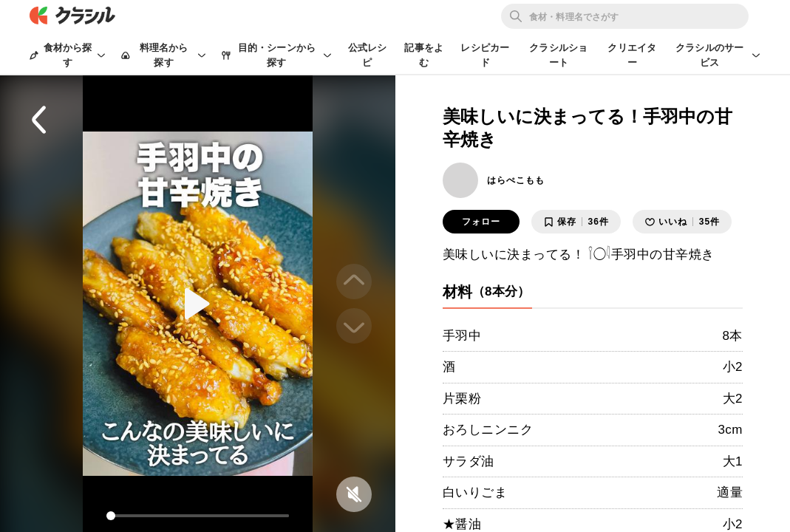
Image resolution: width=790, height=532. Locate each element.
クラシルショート (558, 55)
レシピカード (485, 55)
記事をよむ (424, 55)
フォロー (481, 222)
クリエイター (632, 55)
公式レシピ (368, 55)
